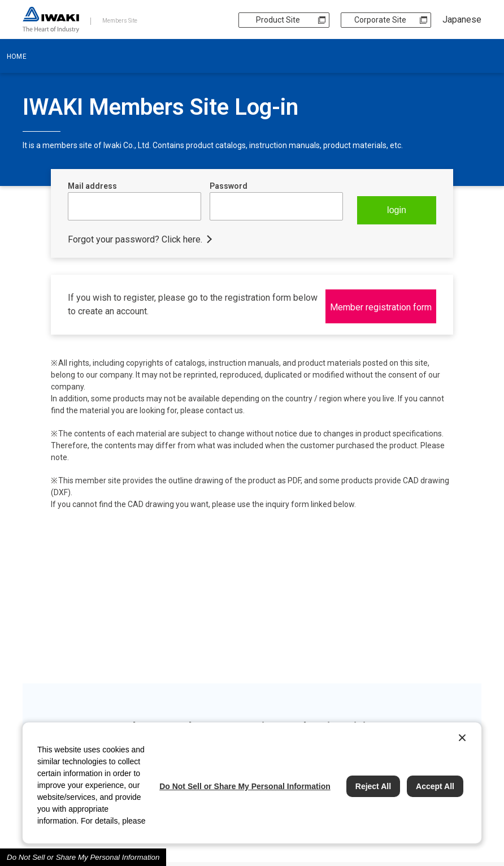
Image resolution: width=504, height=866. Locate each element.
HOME (17, 57)
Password (229, 186)
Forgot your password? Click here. (135, 237)
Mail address (92, 186)
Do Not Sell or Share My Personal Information (83, 857)
